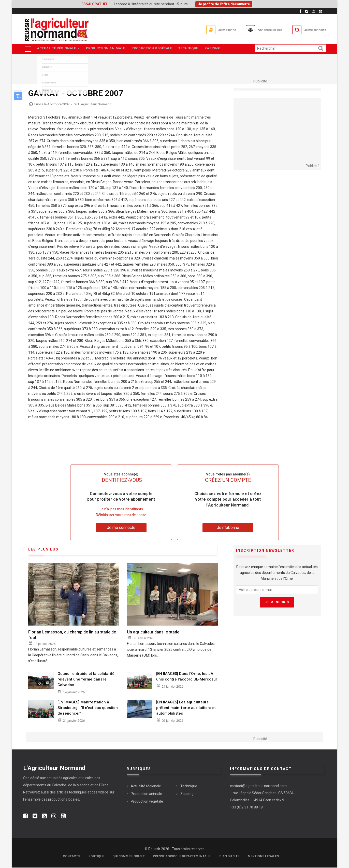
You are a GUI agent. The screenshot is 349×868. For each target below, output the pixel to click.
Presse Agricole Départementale (181, 857)
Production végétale (155, 49)
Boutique (96, 857)
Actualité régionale (59, 49)
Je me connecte (312, 30)
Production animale (107, 49)
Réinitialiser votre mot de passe (121, 515)
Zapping (218, 49)
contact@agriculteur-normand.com (258, 786)
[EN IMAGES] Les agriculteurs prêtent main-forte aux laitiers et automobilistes (186, 708)
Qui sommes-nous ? (128, 857)
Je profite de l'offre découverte (224, 4)
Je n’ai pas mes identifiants (121, 509)
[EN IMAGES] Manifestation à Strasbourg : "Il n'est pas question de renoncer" (88, 708)
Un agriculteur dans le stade (153, 632)
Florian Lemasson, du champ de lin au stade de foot (72, 635)
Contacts (71, 857)
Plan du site (229, 857)
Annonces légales (258, 30)
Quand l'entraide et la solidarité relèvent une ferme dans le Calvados (86, 680)
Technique (192, 49)
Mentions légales (263, 857)
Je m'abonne (208, 30)
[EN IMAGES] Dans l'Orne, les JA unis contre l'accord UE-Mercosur (187, 677)
